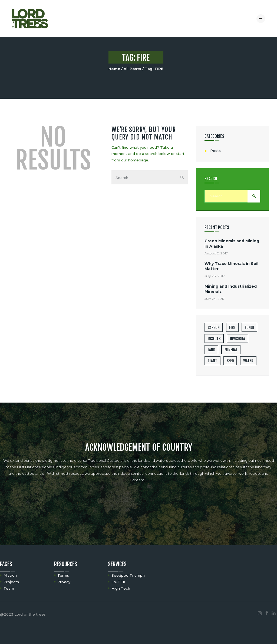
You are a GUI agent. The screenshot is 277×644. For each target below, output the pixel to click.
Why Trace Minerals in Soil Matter (231, 266)
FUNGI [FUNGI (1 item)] (249, 328)
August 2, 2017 (216, 253)
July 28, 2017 (215, 276)
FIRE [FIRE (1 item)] (232, 328)
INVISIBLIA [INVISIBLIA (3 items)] (238, 339)
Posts (215, 151)
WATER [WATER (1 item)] (248, 361)
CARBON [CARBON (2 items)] (214, 328)
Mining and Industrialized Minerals (231, 289)
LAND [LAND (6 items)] (211, 350)
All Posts (132, 69)
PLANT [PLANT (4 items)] (212, 361)
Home (114, 69)
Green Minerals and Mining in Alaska (232, 243)
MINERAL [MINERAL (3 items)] (231, 350)
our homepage (135, 160)
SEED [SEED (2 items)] (230, 361)
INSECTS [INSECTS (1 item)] (214, 339)
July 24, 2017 (215, 299)
